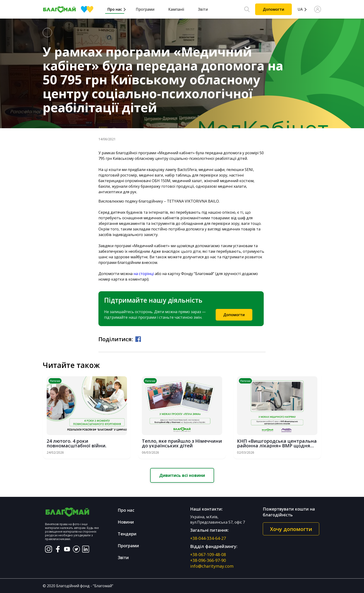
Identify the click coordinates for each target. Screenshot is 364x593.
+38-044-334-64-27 (208, 538)
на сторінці (144, 274)
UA (300, 9)
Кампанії (176, 9)
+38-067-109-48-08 (208, 554)
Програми (145, 9)
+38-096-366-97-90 (208, 560)
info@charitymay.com (212, 566)
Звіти (203, 9)
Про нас (115, 9)
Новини (126, 522)
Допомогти (273, 9)
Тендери (127, 534)
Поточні (55, 381)
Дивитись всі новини (182, 475)
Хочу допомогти (291, 529)
